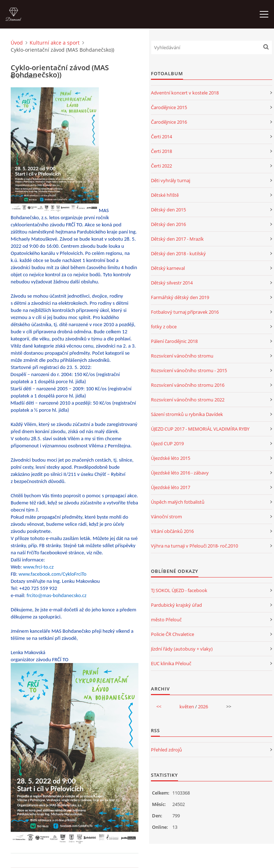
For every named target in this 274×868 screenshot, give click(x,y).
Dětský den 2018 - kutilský (178, 253)
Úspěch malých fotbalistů (178, 502)
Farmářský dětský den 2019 (180, 297)
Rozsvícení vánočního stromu (182, 356)
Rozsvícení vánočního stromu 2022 (188, 400)
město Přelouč (166, 620)
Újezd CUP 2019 (167, 443)
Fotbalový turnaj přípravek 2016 (185, 312)
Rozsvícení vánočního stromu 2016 (188, 385)
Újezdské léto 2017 (171, 487)
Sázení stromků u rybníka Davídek (187, 414)
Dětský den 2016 (168, 224)
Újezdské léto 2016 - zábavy (180, 473)
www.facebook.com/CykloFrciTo (52, 574)
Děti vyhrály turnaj (171, 180)
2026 (203, 707)
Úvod (17, 43)
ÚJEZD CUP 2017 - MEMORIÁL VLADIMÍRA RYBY (200, 429)
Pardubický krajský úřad (176, 605)
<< (159, 707)
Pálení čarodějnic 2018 (174, 341)
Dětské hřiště (165, 195)
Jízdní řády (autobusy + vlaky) (182, 649)
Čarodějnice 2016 (169, 122)
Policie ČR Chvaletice (172, 634)
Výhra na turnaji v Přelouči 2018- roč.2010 (194, 546)
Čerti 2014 (161, 137)
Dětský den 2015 (168, 210)
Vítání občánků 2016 (172, 531)
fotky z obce (164, 327)
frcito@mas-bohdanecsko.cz (56, 595)
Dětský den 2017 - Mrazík (177, 239)
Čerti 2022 (161, 166)
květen (187, 707)
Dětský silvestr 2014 (172, 283)
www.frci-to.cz (39, 567)
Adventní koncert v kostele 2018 (185, 93)
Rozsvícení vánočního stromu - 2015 (189, 370)
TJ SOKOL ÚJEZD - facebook (179, 590)
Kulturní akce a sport (55, 43)
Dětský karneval (168, 268)
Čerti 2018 (161, 151)
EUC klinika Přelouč (171, 663)
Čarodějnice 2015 (169, 107)
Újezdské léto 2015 (171, 458)
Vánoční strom (166, 517)
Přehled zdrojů (166, 750)
